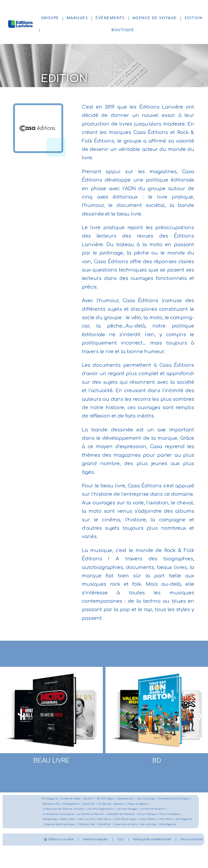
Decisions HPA (91, 805)
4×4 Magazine (51, 799)
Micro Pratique (53, 821)
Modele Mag (101, 821)
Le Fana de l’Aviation (56, 816)
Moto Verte (99, 827)
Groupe (50, 18)
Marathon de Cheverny (162, 816)
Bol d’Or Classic (114, 799)
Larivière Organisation (135, 810)
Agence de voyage (155, 18)
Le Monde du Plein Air (128, 816)
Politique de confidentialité (101, 859)
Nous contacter (158, 859)
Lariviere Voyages (166, 810)
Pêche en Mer (180, 827)
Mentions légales (133, 847)
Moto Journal (142, 821)
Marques (77, 18)
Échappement (114, 805)
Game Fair (134, 805)
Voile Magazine (120, 832)
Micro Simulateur (78, 821)
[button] (8, 717)
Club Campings (161, 799)
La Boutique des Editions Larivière (94, 810)
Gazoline (167, 805)
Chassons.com (138, 799)
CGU (170, 847)
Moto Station (80, 827)
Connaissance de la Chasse (60, 805)
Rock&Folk (49, 832)
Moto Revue (162, 821)
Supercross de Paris (73, 832)
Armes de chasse (76, 799)
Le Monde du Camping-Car (92, 816)
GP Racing (151, 805)
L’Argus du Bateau (55, 810)
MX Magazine (119, 827)
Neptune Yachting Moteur (149, 827)
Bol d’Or (96, 799)
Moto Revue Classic (55, 827)
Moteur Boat (121, 821)
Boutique (123, 30)
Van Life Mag (98, 832)
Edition (194, 18)
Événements (110, 18)
